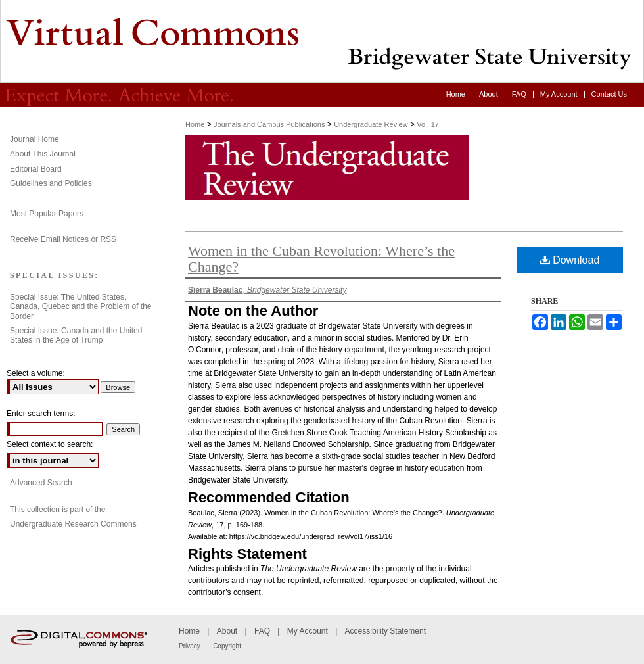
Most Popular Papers (47, 214)
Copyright (227, 646)
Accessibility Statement (385, 631)
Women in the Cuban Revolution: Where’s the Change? (321, 259)
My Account (308, 631)
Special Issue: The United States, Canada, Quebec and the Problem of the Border (80, 307)
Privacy (190, 646)
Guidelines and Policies (51, 183)
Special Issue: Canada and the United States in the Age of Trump (76, 335)
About (227, 631)
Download (570, 260)
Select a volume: (36, 373)
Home (195, 124)
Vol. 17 (428, 124)
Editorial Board (36, 169)
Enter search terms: (41, 414)
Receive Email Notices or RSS (63, 239)
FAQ (262, 631)
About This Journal (43, 154)
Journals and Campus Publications (269, 124)
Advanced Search (41, 483)
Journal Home (34, 139)
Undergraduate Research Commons (73, 524)
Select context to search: (50, 444)
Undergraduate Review (322, 41)
